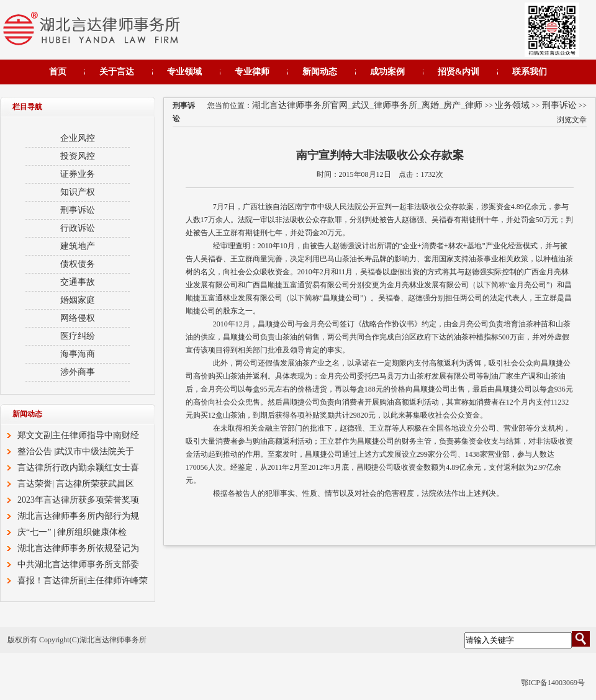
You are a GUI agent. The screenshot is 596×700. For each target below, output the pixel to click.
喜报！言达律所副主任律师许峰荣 (83, 581)
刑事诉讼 (559, 105)
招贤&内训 (459, 72)
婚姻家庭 (78, 300)
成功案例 (387, 72)
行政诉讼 (78, 228)
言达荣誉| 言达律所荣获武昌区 (76, 484)
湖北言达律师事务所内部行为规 (78, 516)
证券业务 (78, 174)
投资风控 (78, 156)
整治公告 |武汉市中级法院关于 (76, 451)
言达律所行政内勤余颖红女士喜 (78, 468)
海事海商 (78, 354)
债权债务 (78, 264)
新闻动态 (320, 72)
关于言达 (117, 72)
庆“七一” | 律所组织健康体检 (72, 532)
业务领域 (512, 105)
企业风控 (78, 138)
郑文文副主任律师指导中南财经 (78, 435)
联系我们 (530, 72)
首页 (58, 72)
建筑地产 (78, 246)
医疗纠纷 (78, 336)
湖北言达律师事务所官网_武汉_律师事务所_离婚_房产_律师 (367, 105)
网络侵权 (78, 318)
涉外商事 (78, 372)
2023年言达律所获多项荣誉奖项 (78, 500)
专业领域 (184, 72)
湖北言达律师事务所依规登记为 (78, 548)
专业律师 (252, 72)
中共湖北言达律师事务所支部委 (78, 564)
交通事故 (78, 282)
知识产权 (78, 192)
